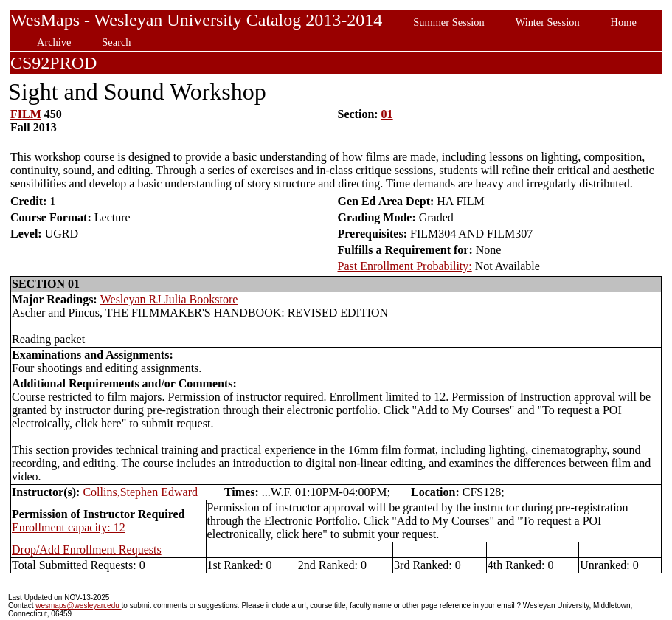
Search (116, 42)
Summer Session (448, 22)
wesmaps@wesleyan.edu (78, 606)
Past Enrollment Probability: (405, 266)
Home (624, 22)
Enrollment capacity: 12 (69, 527)
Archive (54, 42)
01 (387, 114)
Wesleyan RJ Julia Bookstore (169, 299)
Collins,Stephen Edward (140, 492)
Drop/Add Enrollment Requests (87, 550)
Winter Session (548, 22)
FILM (26, 114)
